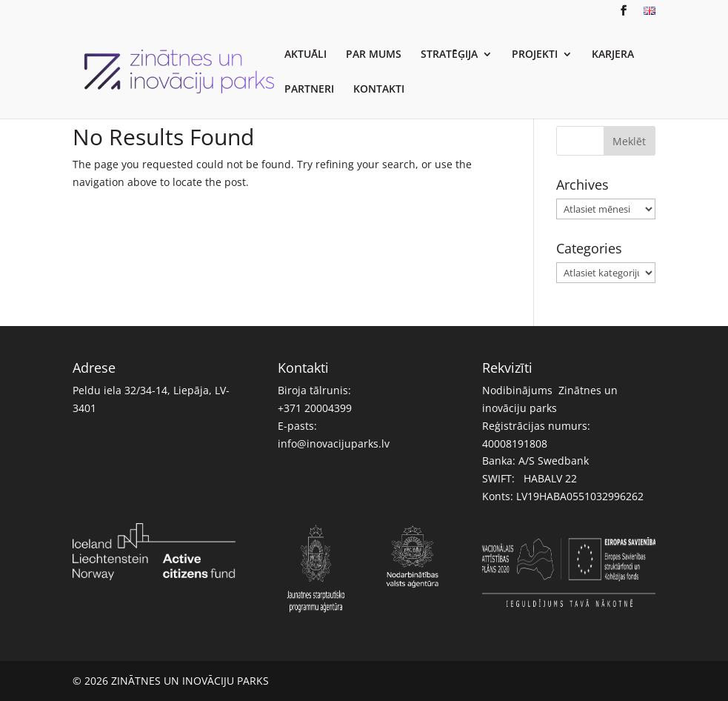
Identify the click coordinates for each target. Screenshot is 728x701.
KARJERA (613, 55)
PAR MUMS (374, 55)
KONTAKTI (379, 90)
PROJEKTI (535, 55)
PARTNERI (309, 90)
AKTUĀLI (305, 55)
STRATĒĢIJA (449, 55)
